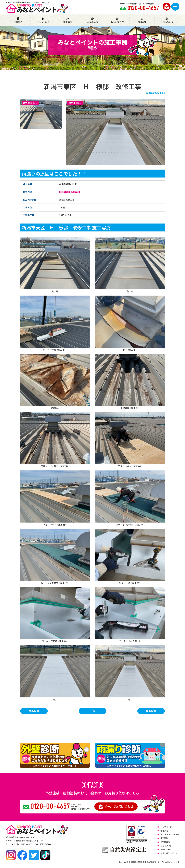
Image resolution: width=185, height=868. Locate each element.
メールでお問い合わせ (116, 807)
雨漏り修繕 (65, 192)
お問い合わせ (167, 20)
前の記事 (34, 711)
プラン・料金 (43, 21)
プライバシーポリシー (170, 853)
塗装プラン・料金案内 (170, 834)
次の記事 (151, 711)
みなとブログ (117, 20)
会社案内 (18, 20)
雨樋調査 (142, 20)
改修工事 (75, 192)
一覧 (92, 711)
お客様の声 (92, 21)
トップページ (166, 827)
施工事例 (68, 20)
